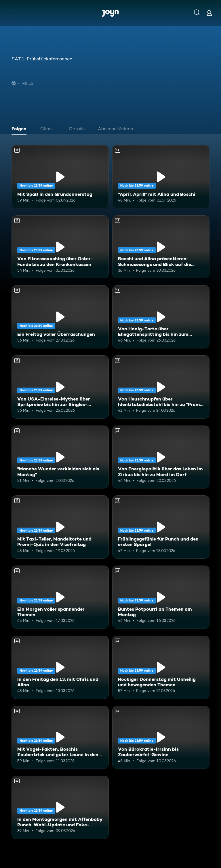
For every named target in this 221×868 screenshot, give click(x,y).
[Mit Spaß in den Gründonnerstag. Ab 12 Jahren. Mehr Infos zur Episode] (60, 177)
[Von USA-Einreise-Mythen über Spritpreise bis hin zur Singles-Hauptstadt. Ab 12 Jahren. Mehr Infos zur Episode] (60, 387)
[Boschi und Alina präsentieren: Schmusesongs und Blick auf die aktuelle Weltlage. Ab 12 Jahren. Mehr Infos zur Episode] (161, 247)
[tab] (20, 129)
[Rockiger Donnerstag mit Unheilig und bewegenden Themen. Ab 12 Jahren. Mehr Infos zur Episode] (161, 667)
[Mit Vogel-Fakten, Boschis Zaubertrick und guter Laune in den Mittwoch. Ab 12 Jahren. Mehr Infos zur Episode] (60, 737)
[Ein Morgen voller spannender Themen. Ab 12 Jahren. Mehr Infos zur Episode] (60, 597)
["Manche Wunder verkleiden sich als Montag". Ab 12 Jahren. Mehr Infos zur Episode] (60, 457)
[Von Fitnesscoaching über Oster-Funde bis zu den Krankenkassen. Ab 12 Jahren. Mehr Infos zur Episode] (60, 247)
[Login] (209, 13)
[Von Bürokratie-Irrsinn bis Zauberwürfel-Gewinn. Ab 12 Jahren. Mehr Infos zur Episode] (161, 737)
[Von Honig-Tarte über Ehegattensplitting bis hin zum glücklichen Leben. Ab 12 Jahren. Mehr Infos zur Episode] (161, 317)
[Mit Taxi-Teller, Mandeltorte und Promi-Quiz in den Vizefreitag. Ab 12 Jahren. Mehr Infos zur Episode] (60, 527)
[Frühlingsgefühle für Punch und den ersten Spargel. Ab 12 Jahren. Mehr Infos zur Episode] (161, 527)
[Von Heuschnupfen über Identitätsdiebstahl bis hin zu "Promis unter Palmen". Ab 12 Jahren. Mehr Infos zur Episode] (161, 387)
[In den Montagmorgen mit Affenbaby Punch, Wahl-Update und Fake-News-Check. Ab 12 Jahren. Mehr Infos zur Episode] (60, 807)
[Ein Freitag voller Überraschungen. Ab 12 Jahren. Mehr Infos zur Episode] (60, 317)
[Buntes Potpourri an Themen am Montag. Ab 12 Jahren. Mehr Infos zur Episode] (161, 597)
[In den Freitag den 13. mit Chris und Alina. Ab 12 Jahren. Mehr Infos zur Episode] (60, 667)
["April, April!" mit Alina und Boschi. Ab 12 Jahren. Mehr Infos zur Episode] (161, 177)
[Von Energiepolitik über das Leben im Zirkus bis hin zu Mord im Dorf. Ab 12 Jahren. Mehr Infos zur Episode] (161, 457)
